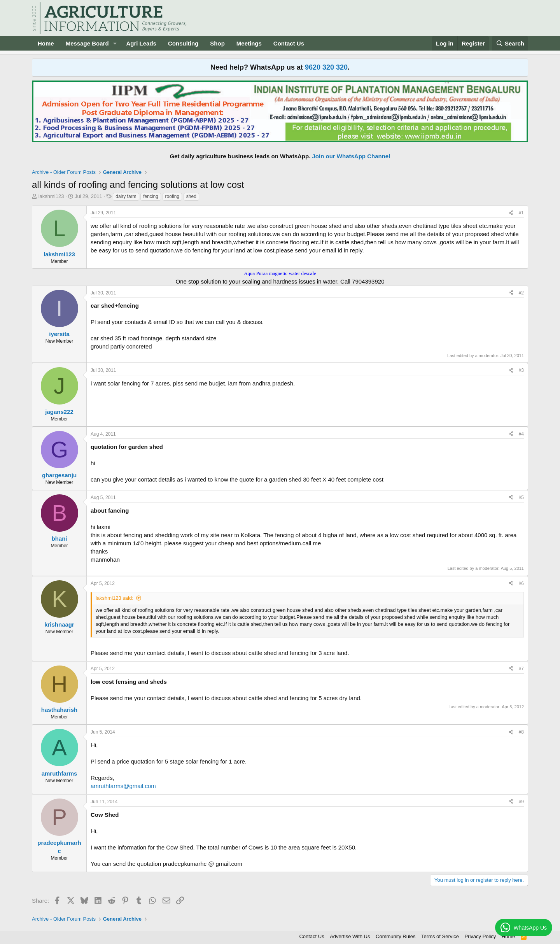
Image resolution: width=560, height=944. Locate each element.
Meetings (249, 43)
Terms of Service (440, 936)
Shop (217, 43)
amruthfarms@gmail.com (123, 786)
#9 (521, 802)
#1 (521, 213)
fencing (151, 196)
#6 (521, 583)
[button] (115, 43)
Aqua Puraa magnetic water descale (280, 273)
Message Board (87, 43)
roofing (172, 196)
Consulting (183, 43)
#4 (521, 434)
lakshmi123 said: (115, 598)
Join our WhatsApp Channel (351, 156)
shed (191, 196)
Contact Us (289, 43)
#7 (521, 669)
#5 (521, 497)
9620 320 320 (326, 67)
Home (46, 43)
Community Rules (396, 936)
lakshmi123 (51, 196)
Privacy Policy (480, 936)
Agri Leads (141, 43)
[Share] (511, 213)
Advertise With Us (350, 936)
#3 (521, 370)
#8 (521, 732)
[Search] (510, 43)
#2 (521, 293)
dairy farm (126, 196)
